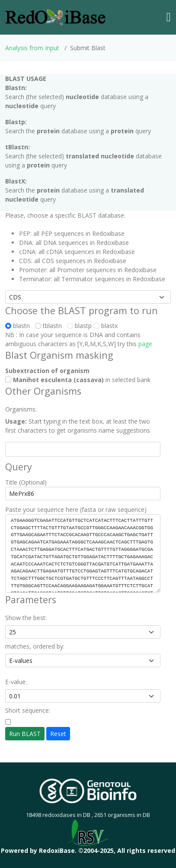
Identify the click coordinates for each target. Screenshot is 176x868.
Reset (58, 734)
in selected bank (78, 380)
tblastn (50, 326)
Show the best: (26, 618)
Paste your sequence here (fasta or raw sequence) (76, 510)
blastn (19, 326)
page (145, 344)
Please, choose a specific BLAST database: (65, 215)
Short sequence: (28, 710)
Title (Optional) (26, 482)
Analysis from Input (32, 48)
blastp (79, 326)
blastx (106, 326)
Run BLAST (25, 734)
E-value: (16, 682)
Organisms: (21, 409)
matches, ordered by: (35, 646)
